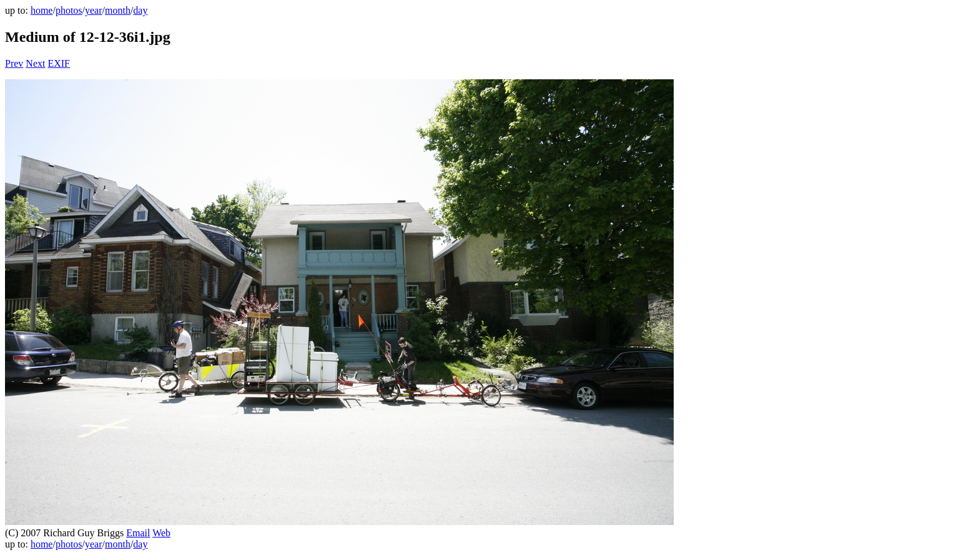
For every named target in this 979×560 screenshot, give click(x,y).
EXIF (59, 63)
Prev (14, 63)
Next (35, 63)
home (42, 10)
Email (138, 533)
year (94, 10)
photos (69, 10)
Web (161, 533)
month (118, 10)
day (140, 10)
